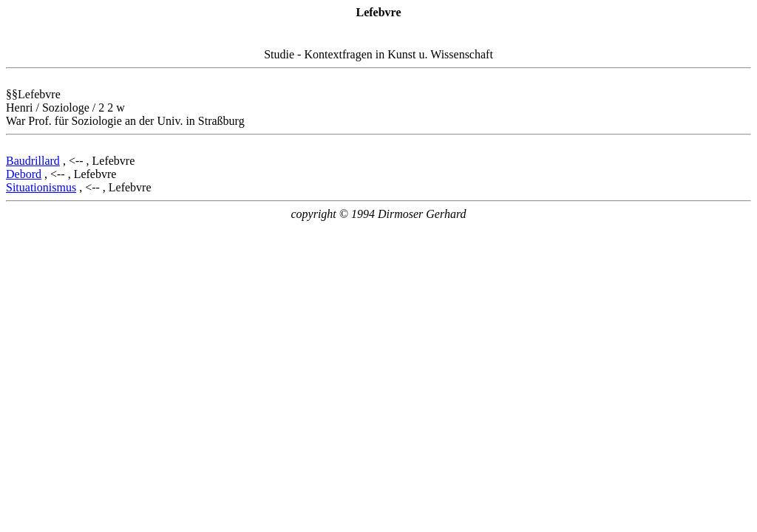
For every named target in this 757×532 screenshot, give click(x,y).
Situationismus (41, 187)
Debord (24, 174)
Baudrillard (33, 161)
